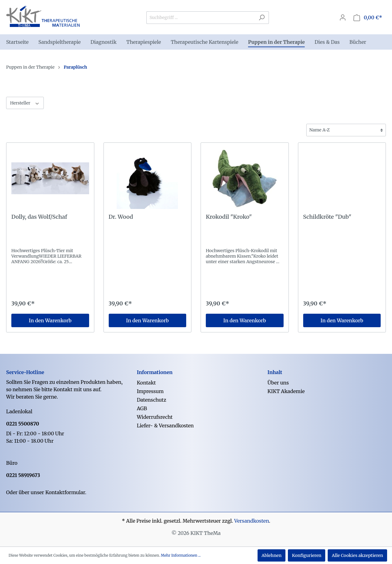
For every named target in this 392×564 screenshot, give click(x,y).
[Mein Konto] (343, 17)
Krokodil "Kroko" (229, 217)
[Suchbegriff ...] (201, 18)
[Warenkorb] (368, 18)
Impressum (150, 391)
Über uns (278, 383)
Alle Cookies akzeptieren (357, 555)
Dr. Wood (121, 217)
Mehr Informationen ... (181, 555)
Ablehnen (271, 555)
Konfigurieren (307, 555)
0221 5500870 (23, 424)
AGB (142, 408)
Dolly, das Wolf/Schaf (39, 217)
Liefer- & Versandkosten (165, 426)
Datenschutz (152, 400)
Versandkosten (252, 521)
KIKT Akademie (286, 391)
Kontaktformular (65, 492)
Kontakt (146, 383)
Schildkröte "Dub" (327, 217)
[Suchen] (262, 18)
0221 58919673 (23, 475)
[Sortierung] (346, 130)
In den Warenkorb (50, 320)
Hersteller (25, 103)
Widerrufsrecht (155, 417)
